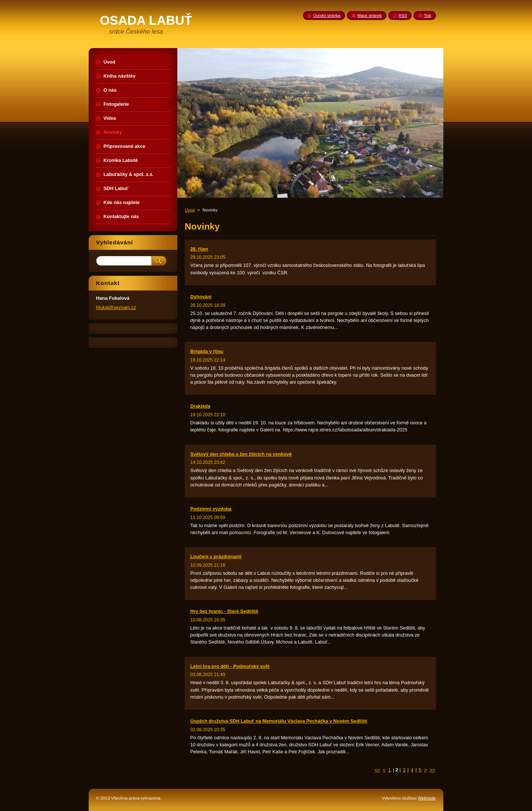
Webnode (427, 798)
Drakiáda (200, 406)
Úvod (190, 210)
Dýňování (201, 297)
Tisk (427, 16)
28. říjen (199, 249)
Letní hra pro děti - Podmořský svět (230, 666)
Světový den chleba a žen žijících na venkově (241, 454)
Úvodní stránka (327, 16)
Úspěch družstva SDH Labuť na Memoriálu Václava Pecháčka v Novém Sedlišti (279, 721)
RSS (403, 16)
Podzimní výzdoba (211, 509)
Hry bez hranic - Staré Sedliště (224, 611)
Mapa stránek (369, 16)
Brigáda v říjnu (207, 351)
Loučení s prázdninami (216, 556)
